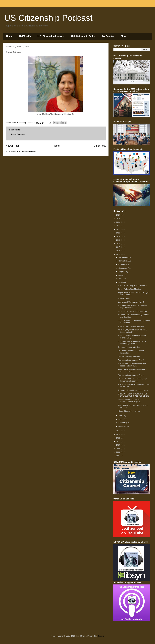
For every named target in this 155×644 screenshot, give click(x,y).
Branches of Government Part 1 (131, 375)
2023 (119, 226)
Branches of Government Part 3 (131, 302)
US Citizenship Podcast (48, 18)
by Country (108, 36)
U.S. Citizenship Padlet (83, 36)
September (123, 268)
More (124, 36)
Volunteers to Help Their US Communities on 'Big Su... (129, 401)
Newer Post (12, 146)
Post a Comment (18, 134)
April (121, 416)
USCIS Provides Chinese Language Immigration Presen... (133, 380)
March (121, 419)
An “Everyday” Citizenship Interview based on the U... (132, 331)
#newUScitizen (124, 298)
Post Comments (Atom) (26, 151)
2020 (119, 236)
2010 (119, 445)
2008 (119, 452)
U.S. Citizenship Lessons (51, 36)
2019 (119, 240)
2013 (119, 434)
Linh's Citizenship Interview (129, 356)
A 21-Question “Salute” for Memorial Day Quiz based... (133, 307)
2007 (119, 456)
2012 (119, 438)
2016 (119, 251)
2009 (119, 449)
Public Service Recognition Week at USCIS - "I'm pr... (132, 370)
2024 (119, 222)
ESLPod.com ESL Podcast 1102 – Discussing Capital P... (132, 342)
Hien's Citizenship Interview (129, 411)
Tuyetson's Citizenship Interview (131, 326)
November (123, 261)
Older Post (100, 146)
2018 (119, 244)
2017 (119, 247)
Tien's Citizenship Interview (129, 347)
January (122, 426)
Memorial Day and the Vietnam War (132, 311)
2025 (119, 219)
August (122, 272)
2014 (119, 431)
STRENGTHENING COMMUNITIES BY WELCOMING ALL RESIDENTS (134, 395)
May (120, 282)
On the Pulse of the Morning (129, 289)
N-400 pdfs (25, 36)
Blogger (101, 636)
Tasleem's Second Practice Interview (133, 390)
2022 (119, 229)
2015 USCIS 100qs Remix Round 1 (132, 285)
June (121, 279)
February (122, 423)
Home (9, 36)
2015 (119, 254)
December (123, 257)
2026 (119, 215)
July (120, 275)
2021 (119, 233)
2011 (119, 441)
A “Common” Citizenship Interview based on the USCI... (132, 365)
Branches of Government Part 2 (131, 360)
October (122, 265)
